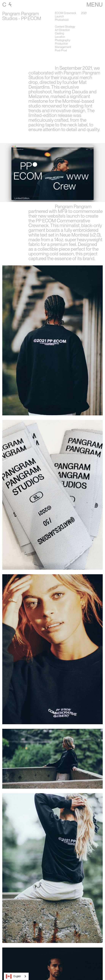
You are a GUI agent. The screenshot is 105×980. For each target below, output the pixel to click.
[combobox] (16, 976)
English (13, 976)
